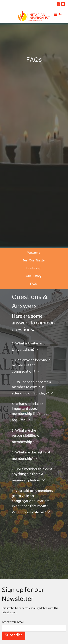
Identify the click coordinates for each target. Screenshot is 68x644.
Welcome (34, 253)
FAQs (34, 284)
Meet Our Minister (34, 261)
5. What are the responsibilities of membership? (26, 437)
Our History (34, 276)
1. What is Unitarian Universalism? (28, 347)
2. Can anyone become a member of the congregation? (31, 366)
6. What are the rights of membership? (31, 456)
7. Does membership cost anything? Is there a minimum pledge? (32, 475)
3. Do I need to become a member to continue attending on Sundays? (33, 388)
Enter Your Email (13, 622)
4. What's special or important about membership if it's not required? (29, 413)
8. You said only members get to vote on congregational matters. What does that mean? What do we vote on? (32, 502)
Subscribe (14, 636)
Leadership (34, 269)
